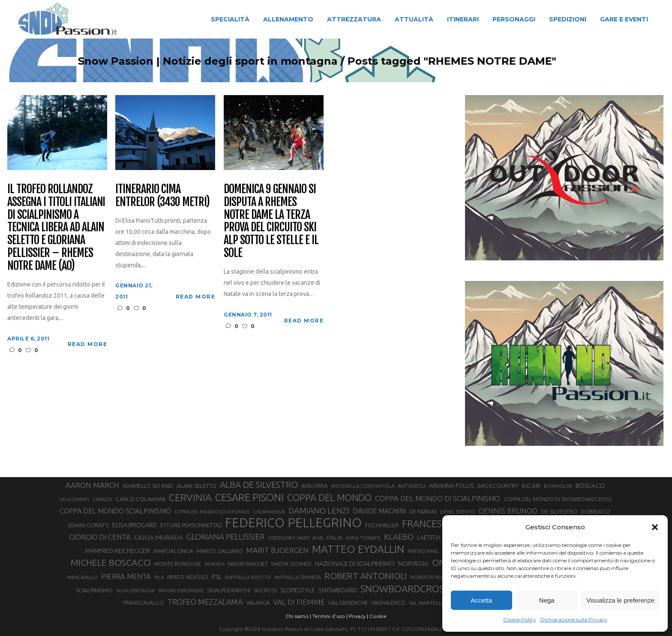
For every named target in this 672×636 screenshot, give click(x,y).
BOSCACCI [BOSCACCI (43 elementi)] (590, 485)
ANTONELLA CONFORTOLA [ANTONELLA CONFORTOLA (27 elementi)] (363, 486)
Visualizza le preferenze (620, 600)
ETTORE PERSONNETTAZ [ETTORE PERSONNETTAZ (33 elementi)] (191, 525)
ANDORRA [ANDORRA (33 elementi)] (314, 486)
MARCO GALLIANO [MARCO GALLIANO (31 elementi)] (220, 551)
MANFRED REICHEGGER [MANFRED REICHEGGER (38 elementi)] (118, 551)
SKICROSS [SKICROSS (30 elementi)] (265, 590)
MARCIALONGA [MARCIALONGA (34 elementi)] (173, 551)
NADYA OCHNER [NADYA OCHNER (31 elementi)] (291, 564)
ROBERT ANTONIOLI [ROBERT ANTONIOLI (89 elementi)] (366, 576)
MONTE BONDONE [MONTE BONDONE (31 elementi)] (178, 564)
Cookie (378, 616)
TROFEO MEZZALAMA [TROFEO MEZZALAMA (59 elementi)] (205, 602)
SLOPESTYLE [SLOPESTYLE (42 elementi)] (298, 590)
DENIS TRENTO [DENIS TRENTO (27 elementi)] (458, 512)
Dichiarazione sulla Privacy (574, 620)
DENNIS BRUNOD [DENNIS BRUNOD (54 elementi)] (508, 511)
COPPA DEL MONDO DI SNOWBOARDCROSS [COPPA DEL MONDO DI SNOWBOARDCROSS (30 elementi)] (558, 499)
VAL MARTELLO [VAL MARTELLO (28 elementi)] (427, 603)
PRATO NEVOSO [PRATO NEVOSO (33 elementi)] (188, 577)
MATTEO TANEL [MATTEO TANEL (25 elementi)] (423, 551)
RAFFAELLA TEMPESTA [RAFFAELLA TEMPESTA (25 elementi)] (298, 577)
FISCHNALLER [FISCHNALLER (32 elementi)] (382, 525)
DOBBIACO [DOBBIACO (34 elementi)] (595, 512)
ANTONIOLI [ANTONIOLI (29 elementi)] (412, 486)
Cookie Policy (520, 620)
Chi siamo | (298, 616)
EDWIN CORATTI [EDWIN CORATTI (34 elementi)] (88, 525)
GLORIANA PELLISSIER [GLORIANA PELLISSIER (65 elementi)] (225, 537)
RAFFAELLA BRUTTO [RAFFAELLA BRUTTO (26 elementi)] (248, 577)
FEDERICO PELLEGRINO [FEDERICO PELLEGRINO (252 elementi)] (293, 523)
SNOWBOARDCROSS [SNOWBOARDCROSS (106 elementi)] (405, 589)
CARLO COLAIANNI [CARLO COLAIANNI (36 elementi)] (141, 499)
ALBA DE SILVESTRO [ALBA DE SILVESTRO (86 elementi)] (259, 485)
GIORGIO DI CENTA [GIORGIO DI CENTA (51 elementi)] (100, 537)
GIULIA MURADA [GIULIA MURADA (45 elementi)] (159, 537)
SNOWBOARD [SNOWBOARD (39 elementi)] (338, 590)
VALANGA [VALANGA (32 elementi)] (258, 603)
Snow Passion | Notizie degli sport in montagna (246, 61)
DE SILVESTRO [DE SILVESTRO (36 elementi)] (559, 511)
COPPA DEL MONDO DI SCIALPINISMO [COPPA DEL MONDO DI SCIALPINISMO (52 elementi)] (438, 498)
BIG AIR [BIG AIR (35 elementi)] (531, 486)
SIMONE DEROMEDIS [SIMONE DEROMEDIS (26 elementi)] (181, 591)
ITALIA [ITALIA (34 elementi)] (334, 538)
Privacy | (358, 616)
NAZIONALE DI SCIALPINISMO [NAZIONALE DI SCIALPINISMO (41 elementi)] (355, 563)
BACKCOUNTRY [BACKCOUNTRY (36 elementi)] (498, 486)
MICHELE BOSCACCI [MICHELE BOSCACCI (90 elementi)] (111, 562)
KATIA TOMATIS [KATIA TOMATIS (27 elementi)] (363, 538)
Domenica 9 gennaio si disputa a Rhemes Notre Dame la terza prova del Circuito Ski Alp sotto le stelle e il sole (271, 221)
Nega (547, 600)
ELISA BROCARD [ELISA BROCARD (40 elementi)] (135, 525)
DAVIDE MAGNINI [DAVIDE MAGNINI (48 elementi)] (379, 511)
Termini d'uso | (330, 616)
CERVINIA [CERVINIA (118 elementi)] (190, 497)
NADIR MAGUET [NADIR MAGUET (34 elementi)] (248, 564)
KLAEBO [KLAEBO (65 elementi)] (399, 537)
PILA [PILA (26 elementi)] (159, 577)
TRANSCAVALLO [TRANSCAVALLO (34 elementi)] (143, 603)
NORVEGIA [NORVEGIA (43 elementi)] (413, 563)
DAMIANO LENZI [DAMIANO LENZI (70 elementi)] (319, 511)
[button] (655, 527)
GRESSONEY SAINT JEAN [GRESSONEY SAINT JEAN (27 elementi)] (295, 538)
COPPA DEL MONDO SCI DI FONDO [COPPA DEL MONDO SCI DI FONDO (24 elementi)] (212, 512)
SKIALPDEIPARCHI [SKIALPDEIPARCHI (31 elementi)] (229, 590)
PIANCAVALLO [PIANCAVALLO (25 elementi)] (82, 577)
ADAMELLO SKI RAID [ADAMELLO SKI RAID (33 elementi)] (148, 486)
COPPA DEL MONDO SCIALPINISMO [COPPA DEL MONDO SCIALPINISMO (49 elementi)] (115, 511)
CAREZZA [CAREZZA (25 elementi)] (102, 499)
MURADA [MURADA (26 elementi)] (214, 564)
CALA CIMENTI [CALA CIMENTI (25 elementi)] (74, 499)
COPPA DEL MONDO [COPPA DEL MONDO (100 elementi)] (329, 498)
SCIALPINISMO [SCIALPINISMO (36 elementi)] (94, 590)
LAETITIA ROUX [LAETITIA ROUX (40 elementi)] (438, 537)
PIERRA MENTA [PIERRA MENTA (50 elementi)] (126, 576)
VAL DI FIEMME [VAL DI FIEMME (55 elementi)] (299, 602)
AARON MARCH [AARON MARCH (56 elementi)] (92, 485)
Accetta (481, 600)
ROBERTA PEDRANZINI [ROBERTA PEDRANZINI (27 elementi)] (437, 577)
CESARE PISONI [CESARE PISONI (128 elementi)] (249, 498)
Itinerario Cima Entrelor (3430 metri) (162, 196)
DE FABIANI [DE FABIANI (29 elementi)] (423, 512)
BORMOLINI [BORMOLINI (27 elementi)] (558, 486)
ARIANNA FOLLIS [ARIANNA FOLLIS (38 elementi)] (451, 486)
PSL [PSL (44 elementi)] (217, 577)
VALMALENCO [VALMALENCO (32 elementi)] (388, 603)
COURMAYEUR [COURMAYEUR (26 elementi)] (269, 512)
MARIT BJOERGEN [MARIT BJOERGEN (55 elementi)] (277, 550)
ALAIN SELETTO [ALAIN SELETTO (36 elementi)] (196, 486)
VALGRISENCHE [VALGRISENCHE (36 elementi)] (348, 603)
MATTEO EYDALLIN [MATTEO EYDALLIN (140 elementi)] (358, 549)
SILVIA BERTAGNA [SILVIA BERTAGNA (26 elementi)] (135, 591)
